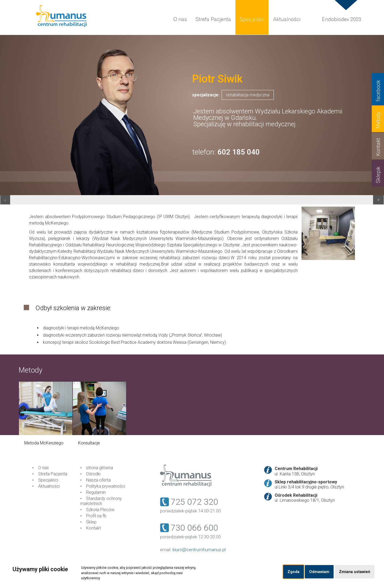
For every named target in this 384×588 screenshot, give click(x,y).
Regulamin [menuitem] (96, 492)
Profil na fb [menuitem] (96, 516)
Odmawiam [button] (319, 572)
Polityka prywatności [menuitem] (106, 486)
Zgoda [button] (293, 572)
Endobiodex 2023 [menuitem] (341, 19)
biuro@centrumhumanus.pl (199, 550)
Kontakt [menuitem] (93, 528)
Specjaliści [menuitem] (252, 19)
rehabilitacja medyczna (248, 95)
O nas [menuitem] (180, 19)
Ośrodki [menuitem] (93, 474)
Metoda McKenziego (44, 443)
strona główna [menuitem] (100, 468)
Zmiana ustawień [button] (355, 572)
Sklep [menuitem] (91, 522)
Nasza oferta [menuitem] (98, 480)
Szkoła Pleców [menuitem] (100, 510)
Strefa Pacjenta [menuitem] (213, 19)
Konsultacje (89, 443)
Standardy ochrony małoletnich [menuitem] (101, 501)
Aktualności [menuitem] (287, 19)
